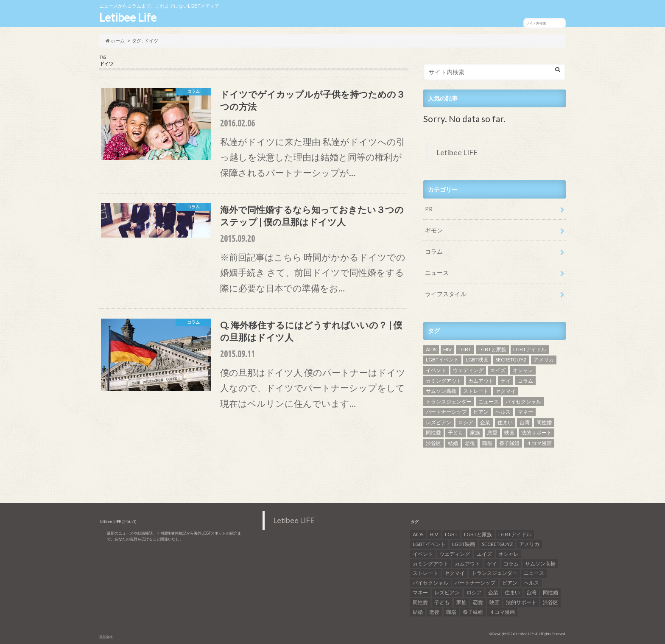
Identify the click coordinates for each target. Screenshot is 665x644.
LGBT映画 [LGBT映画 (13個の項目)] (477, 360)
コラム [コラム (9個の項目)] (525, 381)
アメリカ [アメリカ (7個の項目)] (544, 360)
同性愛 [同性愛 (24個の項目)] (433, 433)
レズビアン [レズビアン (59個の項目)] (439, 422)
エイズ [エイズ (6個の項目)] (498, 370)
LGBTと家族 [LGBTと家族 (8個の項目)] (492, 349)
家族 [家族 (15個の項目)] (475, 433)
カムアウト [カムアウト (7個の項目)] (481, 381)
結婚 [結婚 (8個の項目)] (453, 443)
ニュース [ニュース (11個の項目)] (489, 402)
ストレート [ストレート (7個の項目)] (476, 391)
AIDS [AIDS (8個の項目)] (431, 349)
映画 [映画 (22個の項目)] (509, 433)
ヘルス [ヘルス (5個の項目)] (503, 412)
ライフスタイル (446, 294)
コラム (434, 251)
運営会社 (106, 637)
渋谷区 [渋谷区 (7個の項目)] (433, 443)
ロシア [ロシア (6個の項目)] (466, 422)
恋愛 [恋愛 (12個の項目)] (492, 433)
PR (429, 209)
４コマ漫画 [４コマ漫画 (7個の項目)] (539, 443)
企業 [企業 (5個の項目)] (485, 422)
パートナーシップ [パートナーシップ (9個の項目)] (446, 412)
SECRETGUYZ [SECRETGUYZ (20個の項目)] (511, 360)
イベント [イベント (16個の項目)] (436, 370)
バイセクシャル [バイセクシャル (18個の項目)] (523, 402)
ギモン (434, 230)
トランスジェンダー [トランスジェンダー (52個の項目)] (449, 402)
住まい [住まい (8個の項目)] (505, 422)
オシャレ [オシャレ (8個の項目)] (523, 370)
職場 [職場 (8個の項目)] (487, 443)
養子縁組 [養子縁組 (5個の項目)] (509, 443)
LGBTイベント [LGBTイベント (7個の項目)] (442, 360)
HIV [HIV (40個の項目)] (447, 349)
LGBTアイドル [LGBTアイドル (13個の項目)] (530, 349)
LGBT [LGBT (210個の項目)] (465, 349)
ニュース (437, 273)
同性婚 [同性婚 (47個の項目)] (544, 422)
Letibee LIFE (457, 153)
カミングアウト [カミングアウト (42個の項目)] (444, 381)
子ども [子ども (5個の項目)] (455, 433)
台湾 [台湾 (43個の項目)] (525, 422)
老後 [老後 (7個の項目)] (470, 443)
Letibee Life (128, 17)
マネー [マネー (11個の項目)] (525, 412)
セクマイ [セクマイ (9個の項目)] (506, 391)
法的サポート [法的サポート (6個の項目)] (536, 433)
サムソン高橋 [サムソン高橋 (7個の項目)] (441, 391)
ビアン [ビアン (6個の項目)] (481, 412)
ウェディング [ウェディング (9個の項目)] (468, 370)
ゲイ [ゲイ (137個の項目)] (506, 381)
